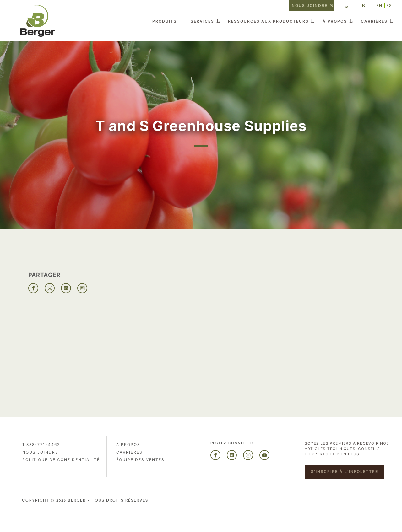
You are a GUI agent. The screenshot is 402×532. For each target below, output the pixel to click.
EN (379, 5)
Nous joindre (310, 5)
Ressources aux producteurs (268, 21)
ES (389, 5)
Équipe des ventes (140, 460)
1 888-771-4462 (41, 445)
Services (202, 21)
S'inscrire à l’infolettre (345, 472)
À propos (335, 21)
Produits (165, 21)
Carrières (374, 21)
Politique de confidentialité (61, 460)
